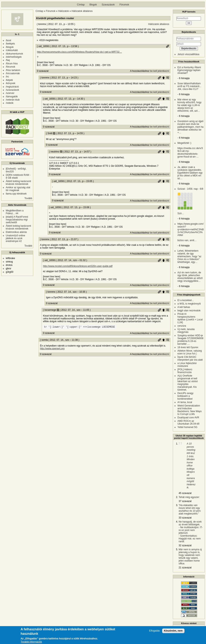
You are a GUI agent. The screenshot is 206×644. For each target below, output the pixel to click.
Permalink (168, 46)
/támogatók (12, 97)
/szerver (10, 93)
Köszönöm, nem (173, 631)
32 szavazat (185, 545)
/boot (9, 40)
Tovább (28, 198)
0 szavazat (43, 71)
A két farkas (184, 307)
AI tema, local (185, 402)
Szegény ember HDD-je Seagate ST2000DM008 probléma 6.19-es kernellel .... (190, 340)
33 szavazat (185, 518)
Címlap (81, 5)
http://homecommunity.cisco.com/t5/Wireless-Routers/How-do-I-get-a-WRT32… (79, 52)
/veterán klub (13, 100)
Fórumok (124, 5)
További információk (31, 642)
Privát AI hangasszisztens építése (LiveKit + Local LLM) (190, 318)
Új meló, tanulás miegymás (186, 331)
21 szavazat (185, 568)
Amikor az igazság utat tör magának (18, 189)
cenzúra (182, 326)
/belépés (10, 44)
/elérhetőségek (14, 57)
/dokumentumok (14, 54)
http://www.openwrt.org (52, 349)
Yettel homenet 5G (187, 427)
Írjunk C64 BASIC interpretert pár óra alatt (190, 358)
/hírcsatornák (13, 73)
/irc (7, 77)
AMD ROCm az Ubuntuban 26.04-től (188, 422)
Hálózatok (63, 11)
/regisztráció (12, 87)
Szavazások (108, 5)
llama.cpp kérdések (16, 194)
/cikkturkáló (12, 50)
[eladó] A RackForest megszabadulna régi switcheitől (17, 220)
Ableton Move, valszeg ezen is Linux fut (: (190, 352)
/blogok (10, 47)
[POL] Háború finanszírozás (185, 371)
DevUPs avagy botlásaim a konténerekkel (185, 396)
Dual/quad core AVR (188, 418)
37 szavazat (185, 501)
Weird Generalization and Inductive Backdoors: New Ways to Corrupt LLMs (190, 410)
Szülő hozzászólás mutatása (168, 78)
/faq (8, 60)
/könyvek (11, 83)
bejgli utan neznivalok (189, 311)
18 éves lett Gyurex (188, 347)
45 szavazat (185, 493)
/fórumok (11, 67)
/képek (9, 80)
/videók (10, 103)
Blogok (93, 5)
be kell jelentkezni (160, 71)
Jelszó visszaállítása (188, 54)
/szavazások (12, 90)
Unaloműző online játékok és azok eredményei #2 (15, 238)
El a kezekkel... (186, 300)
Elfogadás (154, 631)
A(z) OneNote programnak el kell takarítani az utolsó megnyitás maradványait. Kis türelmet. (188, 383)
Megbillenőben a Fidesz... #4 (15, 212)
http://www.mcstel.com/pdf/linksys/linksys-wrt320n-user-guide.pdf (78, 266)
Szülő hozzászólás (164, 78)
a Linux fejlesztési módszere (187, 365)
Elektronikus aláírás (16, 232)
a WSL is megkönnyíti (189, 304)
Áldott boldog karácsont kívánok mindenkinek (18, 183)
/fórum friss (12, 64)
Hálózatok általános (82, 11)
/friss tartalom (13, 70)
